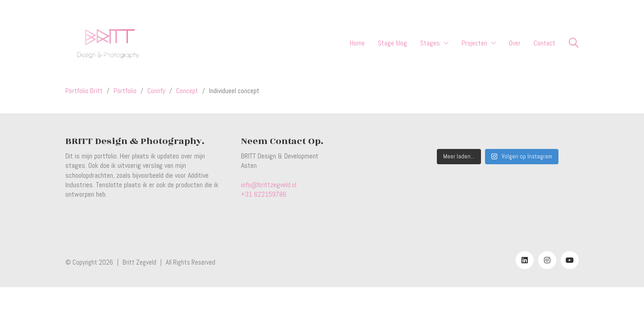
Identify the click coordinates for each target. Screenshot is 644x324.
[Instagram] (547, 260)
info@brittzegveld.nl (269, 185)
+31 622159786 (264, 194)
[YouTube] (570, 260)
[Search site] (574, 44)
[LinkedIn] (525, 260)
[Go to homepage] (107, 43)
